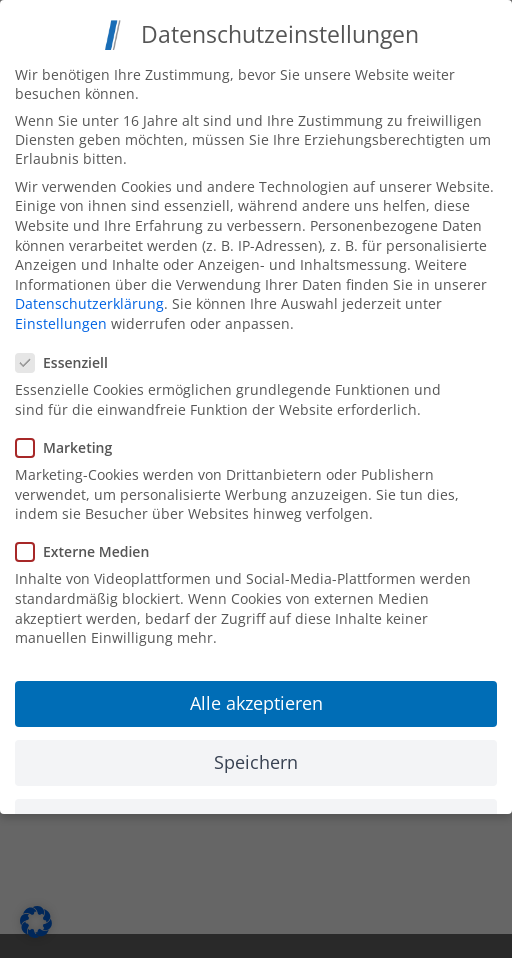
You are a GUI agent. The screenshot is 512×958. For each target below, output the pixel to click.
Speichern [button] (256, 757)
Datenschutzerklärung (89, 299)
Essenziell (70, 358)
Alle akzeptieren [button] (256, 698)
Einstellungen (61, 318)
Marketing (72, 442)
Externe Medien (90, 547)
